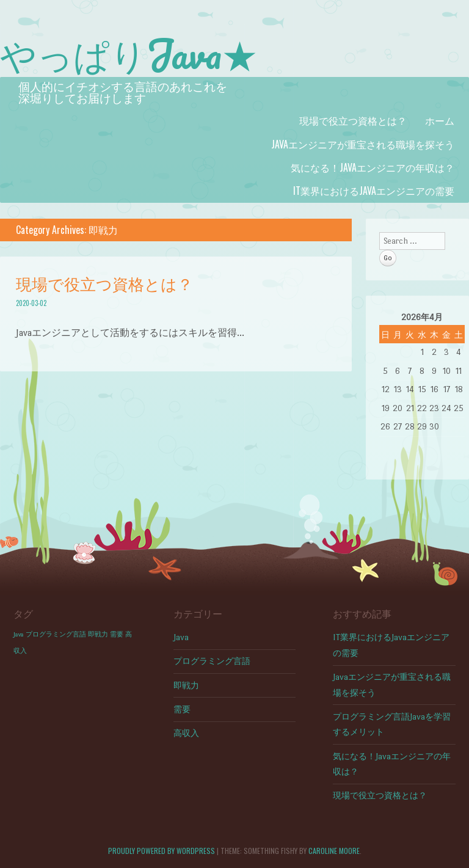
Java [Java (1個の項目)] (19, 634)
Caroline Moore (334, 851)
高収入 (186, 733)
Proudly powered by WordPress (162, 851)
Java (181, 637)
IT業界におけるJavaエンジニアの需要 (374, 191)
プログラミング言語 (212, 661)
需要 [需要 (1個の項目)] (117, 634)
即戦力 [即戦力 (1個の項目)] (98, 634)
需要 (182, 709)
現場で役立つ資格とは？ (353, 120)
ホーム (440, 120)
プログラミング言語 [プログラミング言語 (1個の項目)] (56, 634)
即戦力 (186, 686)
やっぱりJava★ (129, 54)
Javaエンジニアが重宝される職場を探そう (363, 144)
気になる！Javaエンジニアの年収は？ (373, 167)
